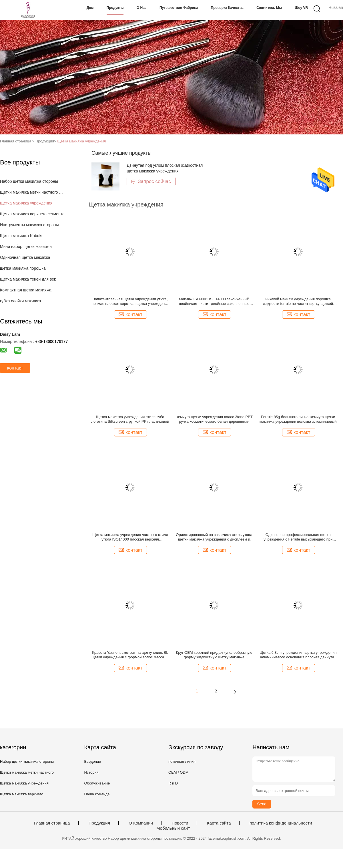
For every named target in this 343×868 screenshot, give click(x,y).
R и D (173, 783)
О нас (142, 8)
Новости (180, 823)
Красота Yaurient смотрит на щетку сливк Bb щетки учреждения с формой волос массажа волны (130, 655)
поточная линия (182, 761)
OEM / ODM (179, 772)
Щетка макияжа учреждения (81, 141)
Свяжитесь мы (269, 8)
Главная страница (52, 823)
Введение (92, 761)
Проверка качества (227, 8)
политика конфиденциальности (281, 823)
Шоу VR (301, 8)
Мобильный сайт (173, 828)
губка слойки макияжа (20, 301)
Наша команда (97, 794)
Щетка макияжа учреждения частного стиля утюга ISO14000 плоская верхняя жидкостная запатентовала (130, 537)
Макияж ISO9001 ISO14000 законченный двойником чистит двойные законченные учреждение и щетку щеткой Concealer (214, 301)
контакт (15, 368)
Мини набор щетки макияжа (26, 247)
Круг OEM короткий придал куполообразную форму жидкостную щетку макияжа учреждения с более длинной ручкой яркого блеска (214, 655)
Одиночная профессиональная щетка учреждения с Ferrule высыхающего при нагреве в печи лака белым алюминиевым (298, 537)
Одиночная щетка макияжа (25, 257)
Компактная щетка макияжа (26, 290)
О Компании (141, 823)
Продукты (115, 8)
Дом (90, 8)
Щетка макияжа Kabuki (21, 236)
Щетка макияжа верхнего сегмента (32, 214)
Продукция (99, 823)
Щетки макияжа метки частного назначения (32, 192)
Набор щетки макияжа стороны (29, 181)
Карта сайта (219, 823)
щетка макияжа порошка (23, 268)
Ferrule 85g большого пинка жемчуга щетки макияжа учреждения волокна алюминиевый (298, 419)
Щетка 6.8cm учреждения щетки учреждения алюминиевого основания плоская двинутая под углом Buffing (298, 655)
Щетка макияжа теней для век (28, 279)
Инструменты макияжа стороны (29, 225)
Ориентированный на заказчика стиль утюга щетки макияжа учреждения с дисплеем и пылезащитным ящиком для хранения (214, 537)
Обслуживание (97, 783)
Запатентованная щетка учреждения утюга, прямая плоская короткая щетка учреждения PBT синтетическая (130, 301)
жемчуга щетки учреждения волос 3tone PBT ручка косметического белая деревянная (214, 419)
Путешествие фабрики (179, 8)
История (91, 772)
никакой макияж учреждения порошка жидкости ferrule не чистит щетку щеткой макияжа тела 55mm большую (298, 301)
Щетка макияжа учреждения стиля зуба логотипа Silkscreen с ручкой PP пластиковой (130, 419)
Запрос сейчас (151, 181)
